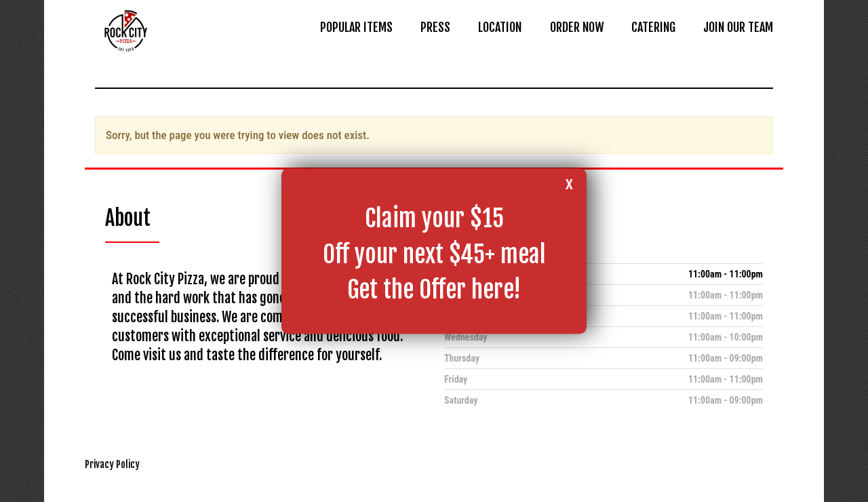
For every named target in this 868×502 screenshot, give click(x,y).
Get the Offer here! (434, 290)
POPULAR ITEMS (356, 27)
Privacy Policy (112, 464)
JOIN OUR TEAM (738, 27)
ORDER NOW (577, 27)
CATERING (653, 27)
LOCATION (500, 27)
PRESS (435, 27)
